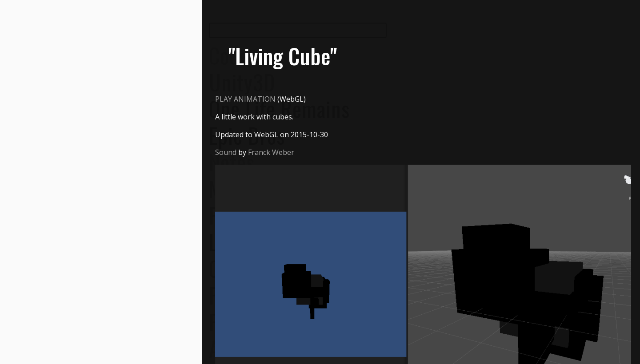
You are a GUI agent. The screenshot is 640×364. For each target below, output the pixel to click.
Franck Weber (271, 152)
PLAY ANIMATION (245, 99)
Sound (226, 152)
